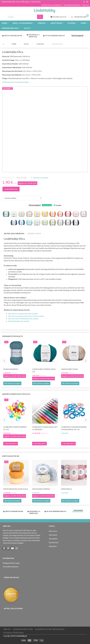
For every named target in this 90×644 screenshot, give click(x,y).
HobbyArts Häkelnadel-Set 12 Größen (45, 428)
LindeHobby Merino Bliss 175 (44, 370)
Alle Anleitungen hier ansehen (19, 321)
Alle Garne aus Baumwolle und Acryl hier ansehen (26, 316)
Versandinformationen (72, 5)
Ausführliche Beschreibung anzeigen (15, 82)
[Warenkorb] (79, 17)
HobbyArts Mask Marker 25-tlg (15, 428)
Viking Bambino (11, 369)
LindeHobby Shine (69, 369)
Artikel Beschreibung (14, 233)
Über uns (86, 5)
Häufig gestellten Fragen (11, 563)
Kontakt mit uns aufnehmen (51, 5)
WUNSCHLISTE (59, 17)
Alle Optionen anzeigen (12, 383)
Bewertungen (22, 178)
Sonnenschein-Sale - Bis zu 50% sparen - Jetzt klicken (21, 2)
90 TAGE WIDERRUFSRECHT (55, 36)
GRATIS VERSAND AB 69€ (13, 36)
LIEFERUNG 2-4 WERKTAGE (34, 36)
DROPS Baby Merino (41, 489)
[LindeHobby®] (45, 10)
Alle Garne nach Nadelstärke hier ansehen (23, 319)
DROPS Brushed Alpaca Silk (16, 489)
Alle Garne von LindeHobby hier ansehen (23, 314)
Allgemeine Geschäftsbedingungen (50, 629)
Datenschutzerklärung (13, 633)
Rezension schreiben (41, 178)
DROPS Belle (67, 489)
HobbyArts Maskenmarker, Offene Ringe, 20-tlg (74, 428)
